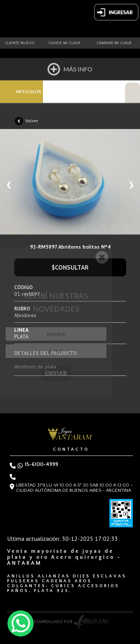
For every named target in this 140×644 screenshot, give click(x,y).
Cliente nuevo (20, 43)
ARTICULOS (28, 92)
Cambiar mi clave (114, 43)
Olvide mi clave (64, 43)
